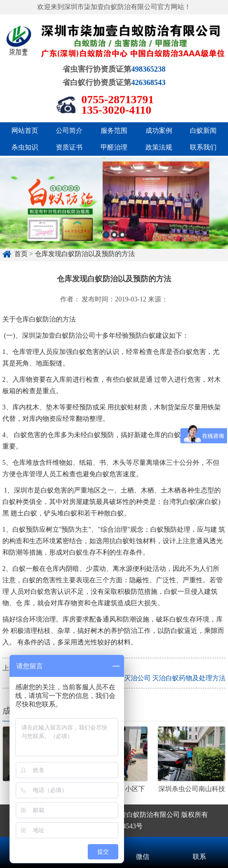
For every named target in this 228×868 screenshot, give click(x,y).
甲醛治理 (114, 147)
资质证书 (69, 147)
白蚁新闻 (203, 131)
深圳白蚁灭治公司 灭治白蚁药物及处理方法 (162, 678)
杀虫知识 (25, 147)
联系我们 (203, 147)
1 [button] (106, 277)
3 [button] (122, 277)
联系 (200, 844)
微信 (143, 844)
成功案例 (159, 131)
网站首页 (25, 131)
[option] (114, 246)
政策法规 (159, 147)
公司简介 (69, 131)
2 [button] (114, 277)
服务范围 (114, 131)
